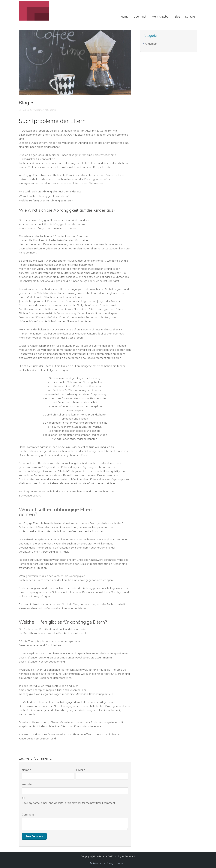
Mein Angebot (161, 16)
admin (53, 110)
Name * (26, 770)
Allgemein (151, 44)
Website (27, 784)
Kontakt (190, 16)
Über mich (140, 16)
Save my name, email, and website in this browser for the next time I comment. (69, 803)
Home (125, 16)
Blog (177, 16)
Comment (28, 815)
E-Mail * (81, 770)
